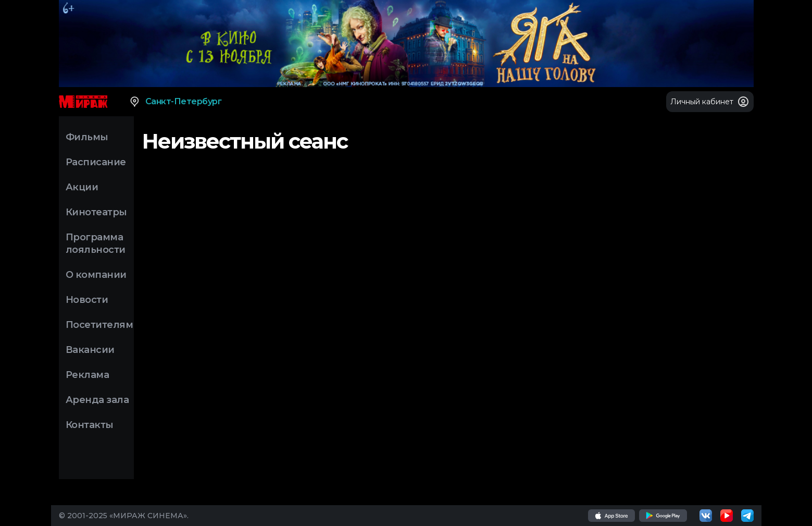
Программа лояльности (96, 243)
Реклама (88, 375)
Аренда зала (97, 400)
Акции (82, 187)
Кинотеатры (96, 212)
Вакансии (90, 350)
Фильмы (87, 137)
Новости (87, 300)
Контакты (90, 425)
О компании (96, 275)
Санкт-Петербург (175, 102)
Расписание (96, 162)
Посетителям (99, 325)
